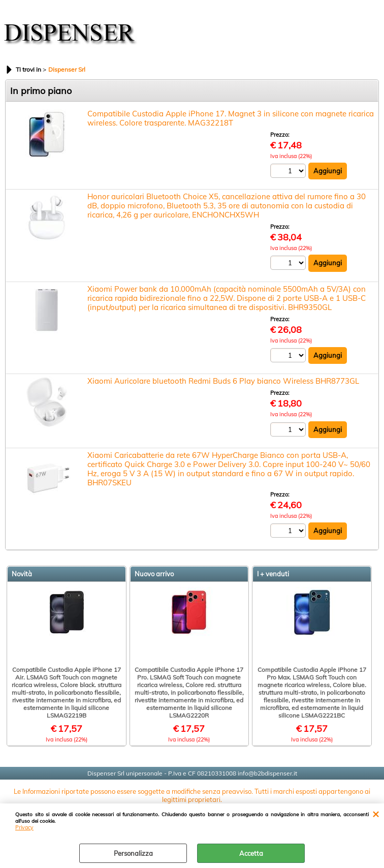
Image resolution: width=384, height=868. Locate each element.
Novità (22, 574)
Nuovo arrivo (154, 574)
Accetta (251, 853)
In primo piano (41, 91)
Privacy (24, 828)
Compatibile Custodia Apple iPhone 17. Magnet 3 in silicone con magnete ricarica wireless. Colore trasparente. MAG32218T (231, 118)
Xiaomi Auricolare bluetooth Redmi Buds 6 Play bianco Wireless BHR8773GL (223, 381)
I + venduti (273, 574)
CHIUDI (376, 814)
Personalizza (133, 853)
